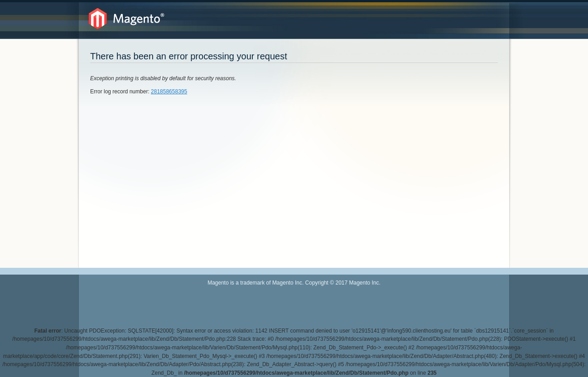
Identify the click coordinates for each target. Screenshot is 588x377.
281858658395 (169, 92)
